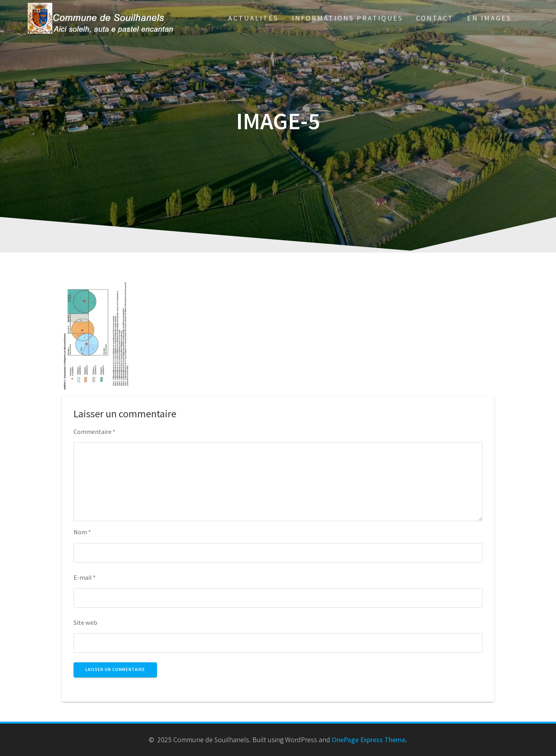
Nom (82, 532)
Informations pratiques (347, 18)
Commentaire (95, 432)
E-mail (85, 577)
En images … (495, 18)
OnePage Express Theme (369, 740)
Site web (85, 622)
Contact (435, 18)
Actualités (253, 18)
